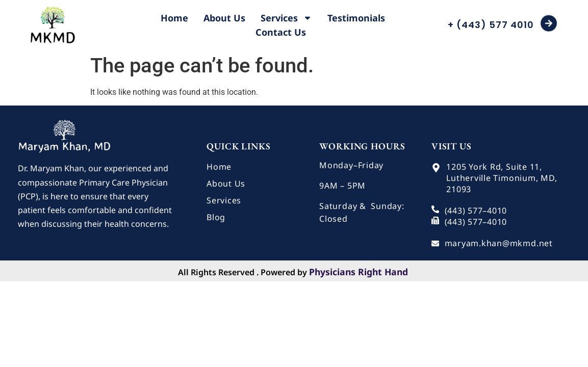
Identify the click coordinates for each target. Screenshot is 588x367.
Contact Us (281, 32)
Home (174, 18)
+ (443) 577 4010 (491, 25)
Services (286, 18)
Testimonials (356, 18)
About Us (224, 18)
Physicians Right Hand (359, 272)
